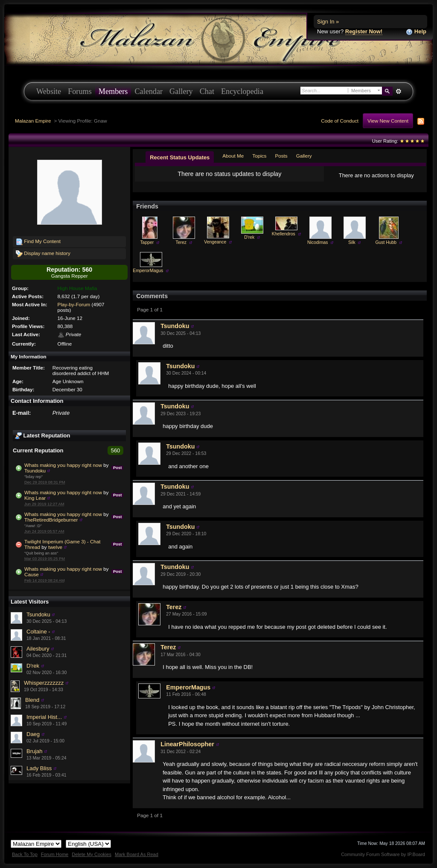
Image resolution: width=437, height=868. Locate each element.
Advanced (398, 91)
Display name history (43, 254)
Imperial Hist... (44, 717)
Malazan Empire (33, 121)
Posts (281, 156)
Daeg (33, 734)
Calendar (149, 91)
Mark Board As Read (137, 854)
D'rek (33, 666)
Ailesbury (38, 649)
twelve (55, 547)
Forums (80, 91)
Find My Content (38, 242)
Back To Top (25, 854)
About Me (233, 156)
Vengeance (215, 242)
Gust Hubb (386, 242)
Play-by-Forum (74, 304)
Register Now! (364, 31)
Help (416, 32)
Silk (352, 242)
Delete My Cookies (92, 854)
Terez (181, 242)
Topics (259, 156)
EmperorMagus (148, 271)
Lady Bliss (39, 768)
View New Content (388, 121)
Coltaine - (38, 632)
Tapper (147, 242)
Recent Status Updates (180, 157)
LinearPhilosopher (187, 744)
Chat (207, 91)
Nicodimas (318, 242)
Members (113, 91)
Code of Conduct (340, 121)
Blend (32, 700)
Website (49, 91)
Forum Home (55, 854)
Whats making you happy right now (63, 465)
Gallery (181, 91)
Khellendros (284, 234)
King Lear (35, 498)
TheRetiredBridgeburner (51, 520)
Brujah (35, 751)
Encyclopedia (242, 91)
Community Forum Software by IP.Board (383, 854)
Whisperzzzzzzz (44, 683)
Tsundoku (35, 471)
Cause (32, 574)
